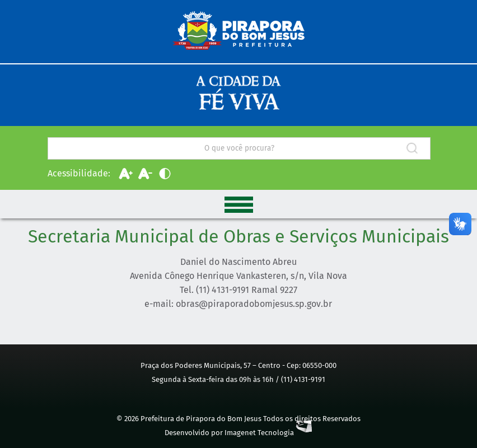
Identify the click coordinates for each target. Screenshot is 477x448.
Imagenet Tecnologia (268, 433)
